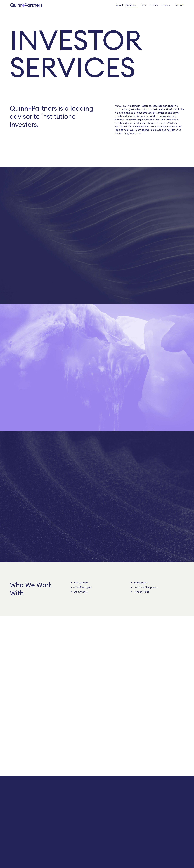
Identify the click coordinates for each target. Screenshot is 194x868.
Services (131, 5)
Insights (154, 5)
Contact (179, 5)
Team (143, 5)
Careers (165, 5)
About (120, 5)
